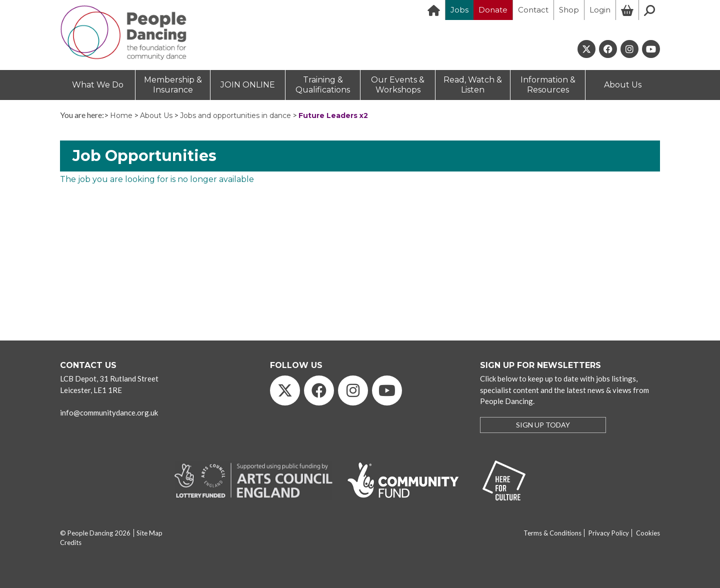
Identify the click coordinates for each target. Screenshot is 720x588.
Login (600, 10)
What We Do (98, 85)
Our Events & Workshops (398, 85)
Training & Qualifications (323, 85)
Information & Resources (548, 85)
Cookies (648, 533)
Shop (569, 10)
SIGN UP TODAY (543, 425)
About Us (623, 85)
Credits (71, 542)
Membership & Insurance (173, 85)
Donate (493, 10)
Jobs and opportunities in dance (235, 115)
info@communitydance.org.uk (109, 412)
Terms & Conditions (552, 533)
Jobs (459, 10)
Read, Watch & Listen (473, 85)
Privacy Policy (609, 533)
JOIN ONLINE (248, 85)
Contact (533, 10)
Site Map (149, 533)
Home (121, 115)
